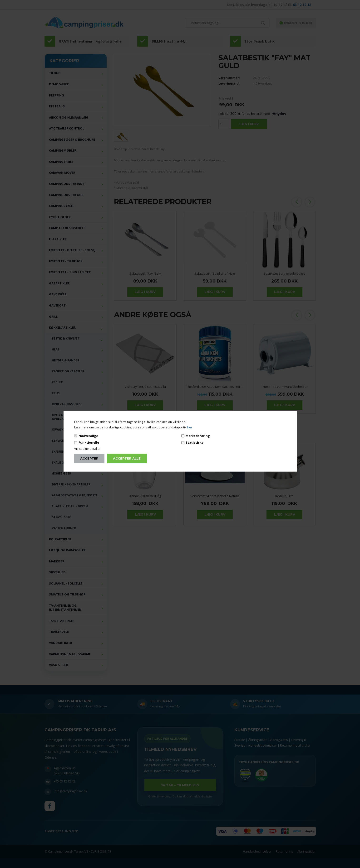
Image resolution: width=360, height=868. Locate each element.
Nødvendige (88, 436)
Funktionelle (89, 442)
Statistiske (195, 442)
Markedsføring (198, 436)
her (190, 427)
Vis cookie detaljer (87, 448)
